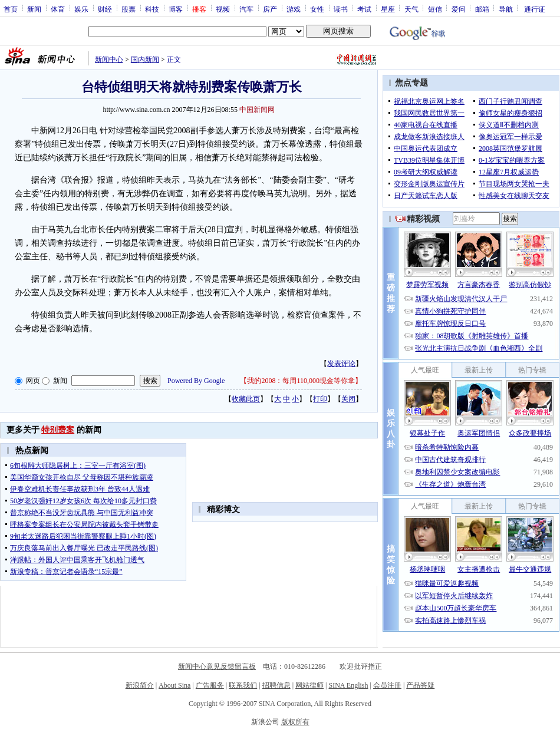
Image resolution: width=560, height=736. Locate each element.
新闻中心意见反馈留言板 (217, 666)
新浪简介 (140, 685)
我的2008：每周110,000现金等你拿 (301, 381)
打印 (320, 399)
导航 (506, 9)
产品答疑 (420, 685)
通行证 (535, 9)
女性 (317, 9)
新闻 (34, 9)
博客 (176, 9)
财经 (105, 9)
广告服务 (210, 685)
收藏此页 (246, 399)
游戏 (294, 9)
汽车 (246, 9)
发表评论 (341, 364)
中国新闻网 (257, 110)
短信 (435, 9)
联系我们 (243, 685)
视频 (223, 9)
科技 (152, 9)
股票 (129, 9)
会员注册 (387, 685)
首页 (11, 9)
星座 (388, 9)
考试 (364, 9)
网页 (33, 381)
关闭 (348, 399)
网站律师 (309, 685)
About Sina (174, 685)
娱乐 (81, 9)
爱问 (459, 9)
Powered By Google (196, 381)
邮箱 (482, 9)
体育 (58, 9)
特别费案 (58, 430)
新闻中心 (109, 60)
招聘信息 (276, 685)
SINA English (348, 685)
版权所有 (295, 722)
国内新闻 (145, 60)
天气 (411, 9)
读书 (341, 9)
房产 (270, 9)
